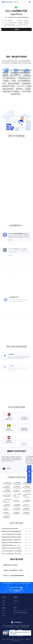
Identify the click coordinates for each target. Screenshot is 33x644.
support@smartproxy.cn (20, 611)
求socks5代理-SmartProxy (8, 496)
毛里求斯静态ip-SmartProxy (8, 491)
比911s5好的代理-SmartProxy (18, 496)
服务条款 (4, 615)
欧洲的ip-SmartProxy (7, 513)
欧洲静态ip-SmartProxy (27, 509)
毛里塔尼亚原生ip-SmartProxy (18, 484)
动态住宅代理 (16, 600)
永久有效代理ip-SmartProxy (28, 491)
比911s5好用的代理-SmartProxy (28, 496)
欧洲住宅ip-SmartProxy (7, 517)
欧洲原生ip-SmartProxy (27, 513)
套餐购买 (4, 600)
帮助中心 (4, 611)
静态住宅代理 (16, 602)
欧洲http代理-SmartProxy (18, 509)
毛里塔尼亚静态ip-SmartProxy (28, 484)
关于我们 (4, 613)
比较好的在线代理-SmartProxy (8, 501)
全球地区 (4, 605)
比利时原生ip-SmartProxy (8, 506)
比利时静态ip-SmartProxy (27, 501)
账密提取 (4, 602)
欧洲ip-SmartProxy (7, 509)
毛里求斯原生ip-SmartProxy (28, 487)
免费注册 (16, 591)
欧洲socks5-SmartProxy (27, 506)
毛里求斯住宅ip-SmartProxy (18, 487)
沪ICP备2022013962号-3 (21, 639)
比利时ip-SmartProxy (17, 501)
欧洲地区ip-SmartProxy (17, 513)
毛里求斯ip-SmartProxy (17, 491)
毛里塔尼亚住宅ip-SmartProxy (8, 484)
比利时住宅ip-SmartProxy (18, 506)
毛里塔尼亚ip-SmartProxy (8, 487)
